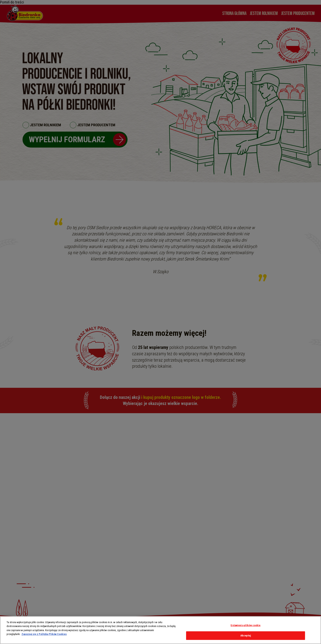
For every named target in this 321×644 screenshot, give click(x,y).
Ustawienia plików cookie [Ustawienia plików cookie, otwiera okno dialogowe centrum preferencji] (245, 625)
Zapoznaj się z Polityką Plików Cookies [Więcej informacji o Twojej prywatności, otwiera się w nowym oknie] (44, 634)
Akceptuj (246, 636)
